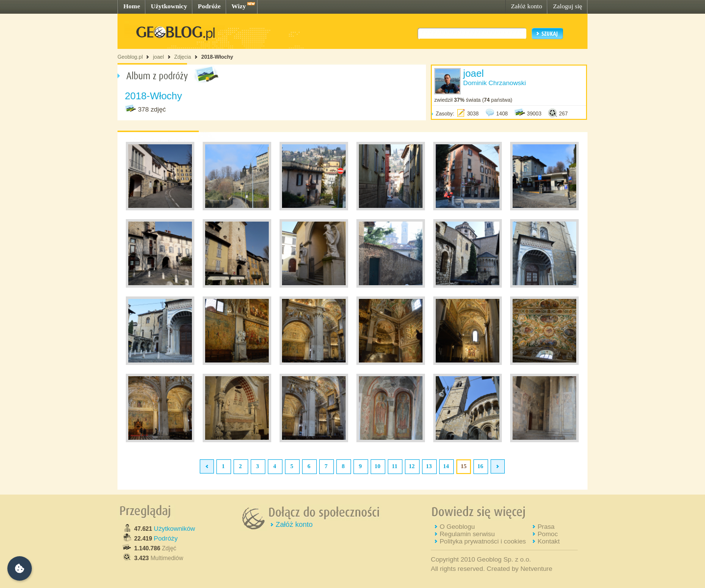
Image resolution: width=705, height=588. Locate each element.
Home (132, 6)
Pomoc (548, 534)
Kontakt (549, 541)
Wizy (239, 6)
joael (158, 57)
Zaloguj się (567, 6)
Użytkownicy (169, 6)
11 (394, 466)
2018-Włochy (217, 57)
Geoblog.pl (130, 57)
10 (377, 466)
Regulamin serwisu (467, 534)
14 (446, 466)
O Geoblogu (457, 527)
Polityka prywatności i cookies (483, 541)
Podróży (166, 538)
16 (480, 466)
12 (412, 466)
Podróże (209, 6)
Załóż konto (526, 6)
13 (429, 466)
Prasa (546, 527)
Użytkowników (174, 529)
